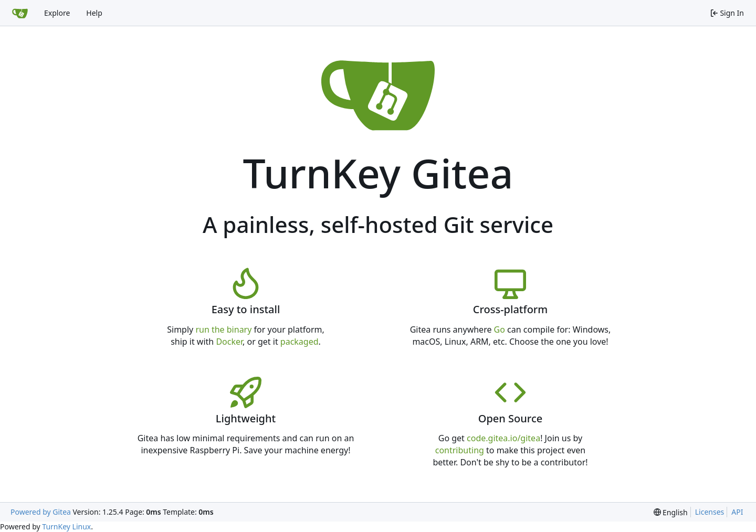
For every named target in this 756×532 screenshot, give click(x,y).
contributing (460, 450)
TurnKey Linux (66, 526)
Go (500, 329)
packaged (300, 342)
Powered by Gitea (41, 512)
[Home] (20, 13)
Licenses (710, 512)
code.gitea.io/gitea (503, 438)
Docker (229, 342)
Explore (57, 13)
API (737, 512)
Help (94, 13)
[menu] (671, 512)
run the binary (223, 329)
